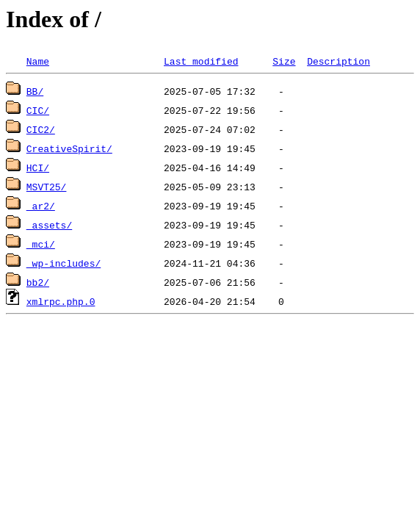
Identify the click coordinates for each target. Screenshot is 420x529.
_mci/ (41, 244)
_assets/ (49, 225)
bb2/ (38, 282)
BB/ (35, 91)
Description (338, 61)
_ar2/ (41, 206)
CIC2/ (41, 129)
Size (284, 61)
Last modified (201, 61)
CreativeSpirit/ (69, 148)
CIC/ (38, 110)
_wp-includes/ (64, 263)
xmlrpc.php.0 (61, 301)
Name (38, 61)
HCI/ (38, 168)
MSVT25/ (47, 187)
